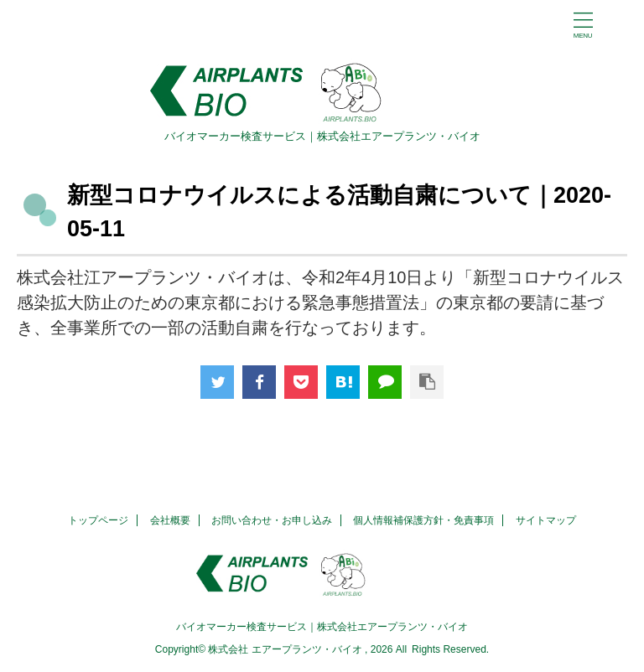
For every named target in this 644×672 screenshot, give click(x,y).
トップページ (98, 520)
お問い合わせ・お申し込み (272, 520)
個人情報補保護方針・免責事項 (423, 520)
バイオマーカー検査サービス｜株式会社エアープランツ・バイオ (322, 627)
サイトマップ (546, 520)
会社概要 (170, 520)
